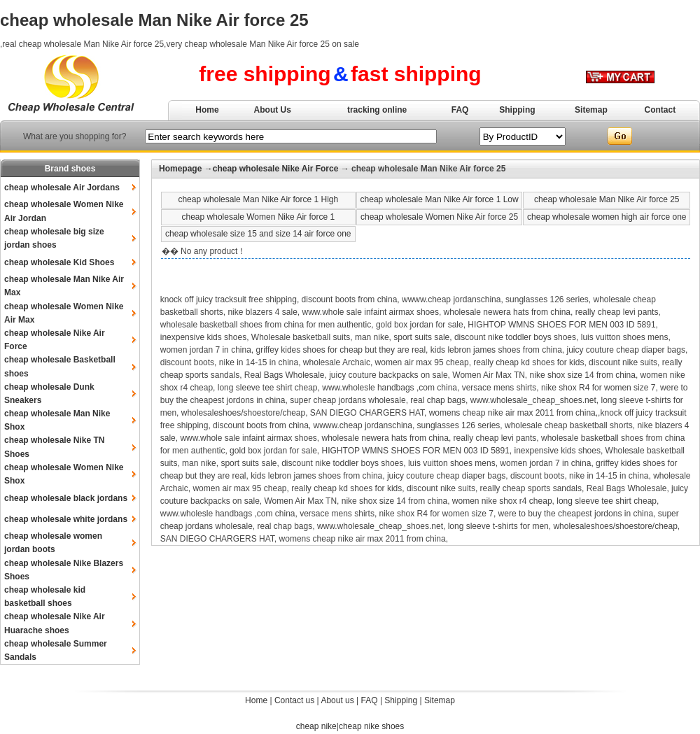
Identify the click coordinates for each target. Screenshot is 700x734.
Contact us (294, 700)
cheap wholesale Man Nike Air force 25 (607, 199)
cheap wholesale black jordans (66, 498)
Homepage (180, 169)
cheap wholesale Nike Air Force (276, 169)
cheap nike (316, 726)
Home (207, 110)
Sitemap (591, 110)
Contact (660, 110)
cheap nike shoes (371, 726)
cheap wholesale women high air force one (607, 217)
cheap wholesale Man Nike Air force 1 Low (440, 199)
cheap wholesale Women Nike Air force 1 (259, 217)
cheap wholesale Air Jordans (62, 188)
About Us (273, 110)
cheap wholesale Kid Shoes (59, 262)
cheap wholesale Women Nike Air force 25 (439, 217)
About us (337, 700)
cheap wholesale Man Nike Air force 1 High (258, 199)
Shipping (517, 110)
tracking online (377, 110)
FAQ (460, 110)
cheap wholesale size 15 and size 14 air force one (258, 234)
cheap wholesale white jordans (66, 519)
